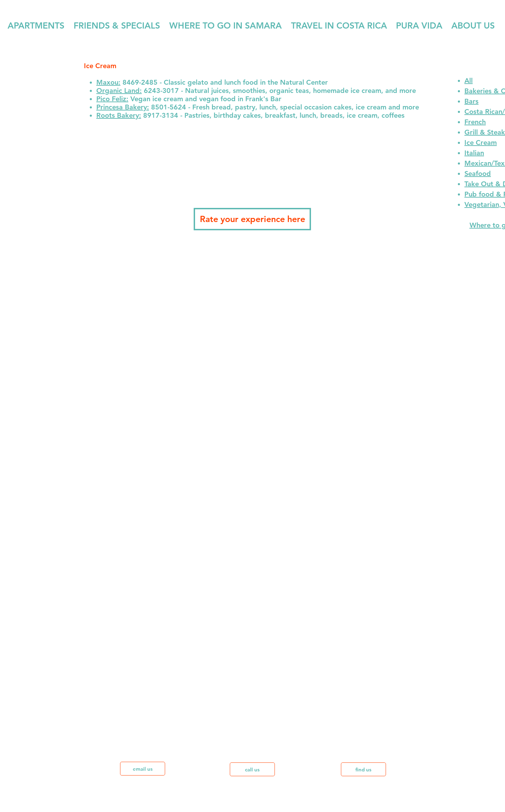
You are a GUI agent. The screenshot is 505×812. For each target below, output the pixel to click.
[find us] (363, 769)
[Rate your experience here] (252, 219)
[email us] (143, 769)
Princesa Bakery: (123, 107)
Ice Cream (481, 143)
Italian (474, 153)
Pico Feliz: (112, 99)
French (475, 122)
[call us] (252, 769)
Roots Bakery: (119, 115)
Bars (471, 101)
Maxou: (108, 82)
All (469, 81)
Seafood (478, 173)
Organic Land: (119, 91)
